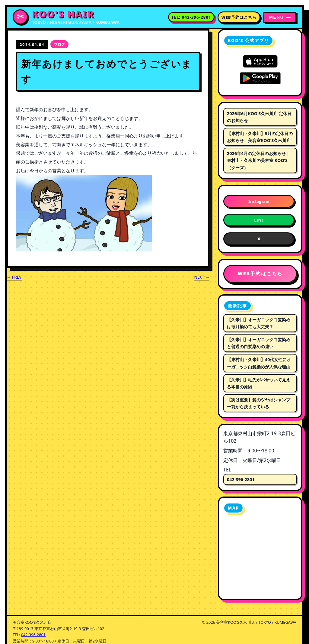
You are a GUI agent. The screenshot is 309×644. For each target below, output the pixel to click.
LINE (259, 220)
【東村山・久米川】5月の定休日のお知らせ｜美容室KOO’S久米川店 (260, 137)
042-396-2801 (241, 479)
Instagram (259, 201)
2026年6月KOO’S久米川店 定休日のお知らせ (259, 117)
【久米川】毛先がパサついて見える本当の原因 (259, 383)
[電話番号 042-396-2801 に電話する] (191, 17)
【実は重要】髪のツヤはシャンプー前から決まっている (259, 403)
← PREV (14, 277)
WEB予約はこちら (239, 17)
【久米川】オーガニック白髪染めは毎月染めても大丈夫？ (259, 323)
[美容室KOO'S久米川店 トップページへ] (66, 17)
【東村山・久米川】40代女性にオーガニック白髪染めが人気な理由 (259, 363)
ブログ (59, 44)
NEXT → (202, 277)
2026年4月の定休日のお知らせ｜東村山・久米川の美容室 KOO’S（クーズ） (258, 160)
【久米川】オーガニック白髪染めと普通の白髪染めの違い (259, 343)
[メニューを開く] (280, 17)
